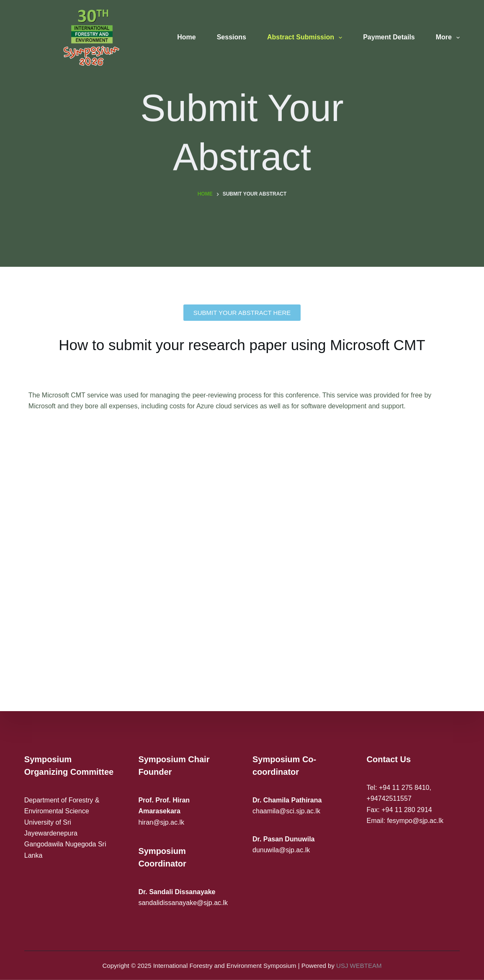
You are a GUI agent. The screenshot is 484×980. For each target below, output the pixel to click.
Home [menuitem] (186, 37)
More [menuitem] (448, 38)
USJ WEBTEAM (359, 966)
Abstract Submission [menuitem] (306, 38)
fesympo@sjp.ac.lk (415, 821)
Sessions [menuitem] (232, 37)
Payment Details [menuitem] (389, 37)
